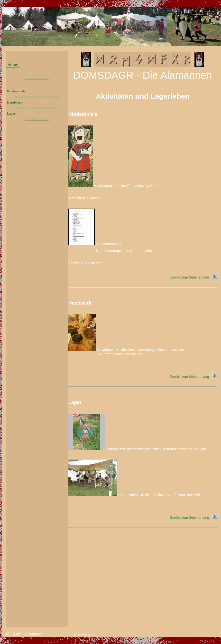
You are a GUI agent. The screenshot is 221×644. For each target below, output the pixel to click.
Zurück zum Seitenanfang (193, 277)
